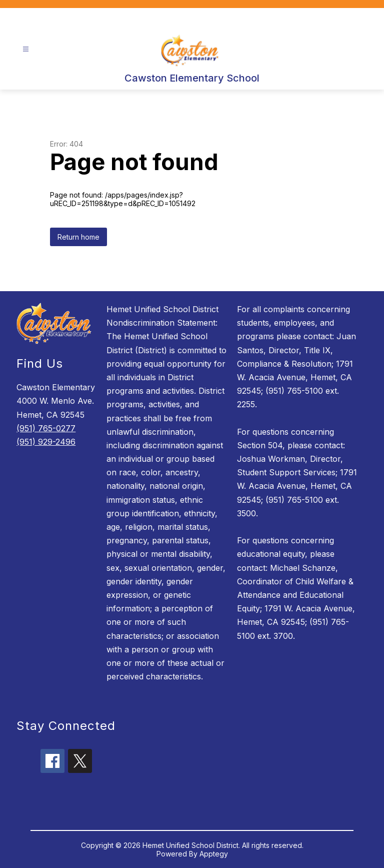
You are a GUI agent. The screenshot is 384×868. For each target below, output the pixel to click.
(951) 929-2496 (46, 442)
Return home (78, 237)
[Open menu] (26, 49)
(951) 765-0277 (46, 428)
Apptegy (214, 854)
